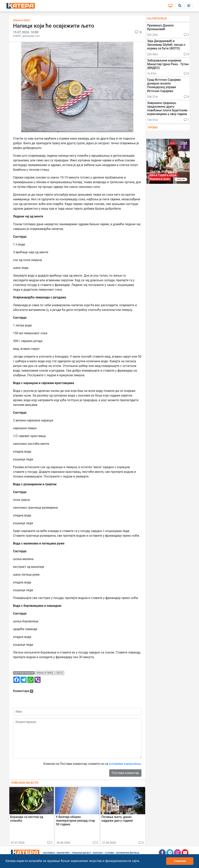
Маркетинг (63, 853)
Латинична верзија (127, 853)
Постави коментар (125, 773)
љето (60, 673)
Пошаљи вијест (82, 853)
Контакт (98, 853)
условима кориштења (125, 764)
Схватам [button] (180, 861)
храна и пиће (45, 673)
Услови (110, 853)
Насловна (49, 853)
